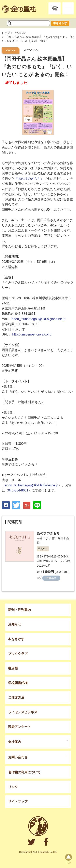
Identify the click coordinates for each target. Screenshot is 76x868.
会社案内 (15, 742)
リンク (13, 787)
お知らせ (20, 33)
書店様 (13, 668)
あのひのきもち (48, 533)
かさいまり (44, 538)
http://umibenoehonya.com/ (32, 334)
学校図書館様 (18, 683)
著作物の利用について (24, 772)
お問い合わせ (18, 757)
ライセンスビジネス (23, 712)
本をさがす (60, 23)
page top (69, 859)
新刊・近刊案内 (19, 610)
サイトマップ (18, 801)
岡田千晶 (63, 538)
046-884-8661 (18, 490)
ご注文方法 (16, 698)
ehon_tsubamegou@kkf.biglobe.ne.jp (39, 319)
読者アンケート (19, 727)
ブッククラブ (18, 654)
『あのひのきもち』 (29, 179)
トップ (6, 33)
